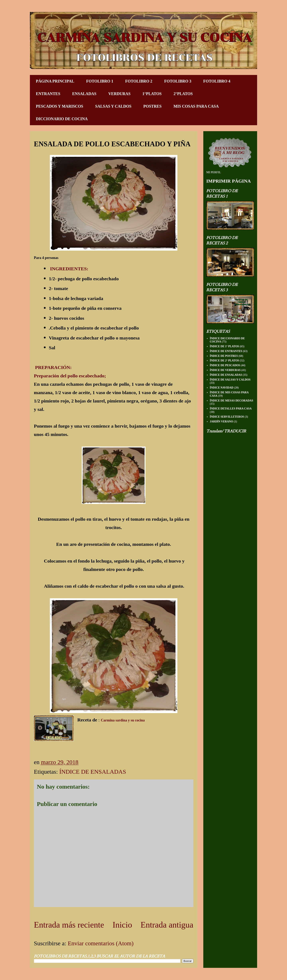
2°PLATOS (183, 94)
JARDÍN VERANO (222, 422)
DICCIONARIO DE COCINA (62, 119)
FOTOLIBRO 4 (217, 81)
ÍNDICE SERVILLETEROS (227, 417)
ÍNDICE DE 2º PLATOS (225, 361)
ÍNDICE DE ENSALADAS (93, 772)
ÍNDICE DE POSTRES (224, 356)
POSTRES (152, 106)
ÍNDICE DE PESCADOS (225, 365)
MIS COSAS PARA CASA (196, 106)
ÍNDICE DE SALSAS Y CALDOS (230, 380)
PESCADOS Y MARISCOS (59, 106)
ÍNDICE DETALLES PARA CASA (231, 409)
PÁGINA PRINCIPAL (55, 81)
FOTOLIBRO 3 (178, 81)
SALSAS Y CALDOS (113, 106)
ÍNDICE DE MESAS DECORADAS (231, 401)
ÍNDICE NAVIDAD (222, 388)
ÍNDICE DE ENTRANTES (226, 351)
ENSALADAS (84, 94)
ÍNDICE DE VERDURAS (225, 370)
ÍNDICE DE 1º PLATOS (225, 346)
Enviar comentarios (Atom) (101, 943)
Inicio (122, 925)
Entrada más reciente (69, 925)
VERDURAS (119, 94)
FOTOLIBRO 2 (139, 81)
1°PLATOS (152, 94)
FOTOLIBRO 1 (100, 81)
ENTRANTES (48, 94)
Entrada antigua (167, 925)
